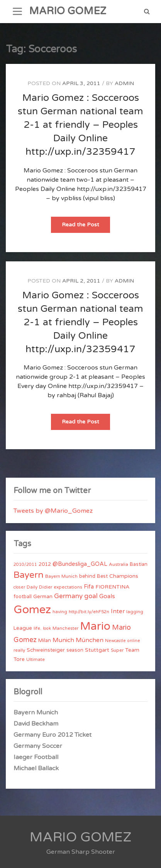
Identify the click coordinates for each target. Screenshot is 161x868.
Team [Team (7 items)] (132, 650)
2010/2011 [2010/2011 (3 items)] (25, 564)
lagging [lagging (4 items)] (135, 612)
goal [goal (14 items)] (91, 596)
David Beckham (36, 724)
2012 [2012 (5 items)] (45, 564)
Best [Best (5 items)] (102, 576)
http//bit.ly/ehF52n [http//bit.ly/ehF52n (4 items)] (89, 612)
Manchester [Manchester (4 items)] (65, 628)
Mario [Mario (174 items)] (95, 626)
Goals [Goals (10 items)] (107, 596)
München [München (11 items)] (90, 640)
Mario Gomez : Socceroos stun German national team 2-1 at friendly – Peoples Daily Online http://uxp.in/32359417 (80, 125)
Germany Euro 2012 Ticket (53, 735)
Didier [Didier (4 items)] (46, 587)
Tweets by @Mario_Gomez (53, 511)
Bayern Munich (36, 712)
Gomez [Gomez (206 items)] (32, 610)
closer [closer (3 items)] (19, 587)
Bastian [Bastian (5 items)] (139, 564)
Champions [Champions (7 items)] (124, 576)
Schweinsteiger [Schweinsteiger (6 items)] (46, 650)
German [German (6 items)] (43, 597)
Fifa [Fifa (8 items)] (89, 587)
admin (124, 83)
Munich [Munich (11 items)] (63, 640)
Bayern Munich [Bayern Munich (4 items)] (61, 576)
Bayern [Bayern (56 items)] (29, 575)
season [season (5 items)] (75, 650)
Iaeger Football (36, 757)
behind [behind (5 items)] (87, 576)
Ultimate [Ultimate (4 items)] (36, 659)
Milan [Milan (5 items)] (45, 641)
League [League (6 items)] (23, 628)
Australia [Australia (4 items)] (119, 564)
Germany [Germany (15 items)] (68, 596)
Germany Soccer (38, 746)
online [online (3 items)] (134, 641)
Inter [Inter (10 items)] (118, 611)
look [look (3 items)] (47, 628)
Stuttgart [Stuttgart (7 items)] (97, 650)
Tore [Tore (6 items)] (19, 659)
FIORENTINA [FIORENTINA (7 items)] (112, 587)
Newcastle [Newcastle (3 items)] (115, 641)
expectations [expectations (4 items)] (68, 587)
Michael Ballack (36, 768)
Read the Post (86, 227)
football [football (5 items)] (23, 597)
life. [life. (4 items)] (37, 628)
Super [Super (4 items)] (117, 650)
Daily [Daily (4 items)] (32, 587)
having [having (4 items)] (60, 612)
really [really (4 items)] (19, 650)
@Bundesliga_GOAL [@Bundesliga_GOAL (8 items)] (80, 564)
